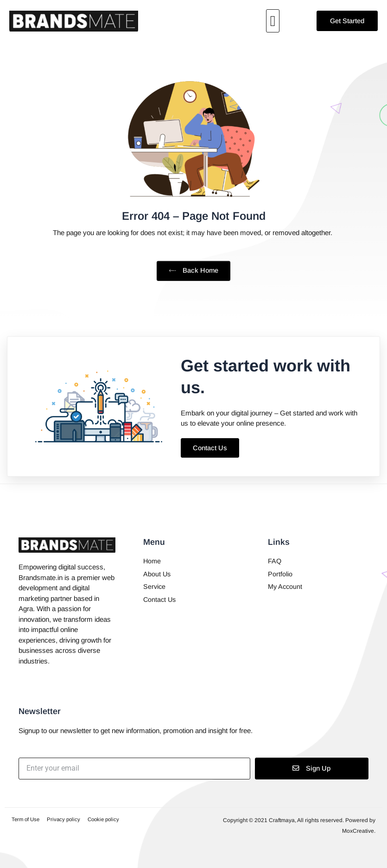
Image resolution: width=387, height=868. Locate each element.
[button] (273, 21)
